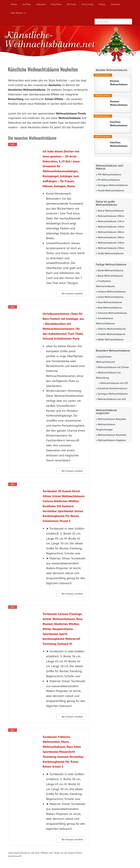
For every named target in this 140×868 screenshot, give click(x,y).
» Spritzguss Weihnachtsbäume (112, 185)
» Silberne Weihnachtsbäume (111, 329)
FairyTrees (56, 4)
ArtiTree (27, 4)
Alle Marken (18, 13)
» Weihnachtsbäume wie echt (111, 399)
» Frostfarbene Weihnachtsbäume (105, 284)
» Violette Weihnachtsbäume (111, 334)
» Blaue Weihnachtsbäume (110, 276)
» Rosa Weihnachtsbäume (109, 302)
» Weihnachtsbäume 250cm (110, 248)
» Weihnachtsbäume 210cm (110, 243)
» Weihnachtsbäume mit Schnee (112, 367)
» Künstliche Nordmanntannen (112, 388)
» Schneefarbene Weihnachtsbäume (105, 321)
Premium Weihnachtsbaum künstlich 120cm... (120, 103)
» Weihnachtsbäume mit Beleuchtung (108, 375)
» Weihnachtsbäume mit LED (113, 383)
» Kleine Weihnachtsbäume (110, 211)
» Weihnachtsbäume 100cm (110, 216)
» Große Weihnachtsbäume (110, 253)
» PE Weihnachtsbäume (108, 180)
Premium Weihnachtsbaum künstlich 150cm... (120, 83)
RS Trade (71, 4)
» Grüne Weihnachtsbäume (110, 297)
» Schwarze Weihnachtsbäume (112, 313)
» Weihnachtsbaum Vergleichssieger (106, 427)
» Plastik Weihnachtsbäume (110, 190)
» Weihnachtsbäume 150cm (110, 227)
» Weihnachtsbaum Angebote (111, 440)
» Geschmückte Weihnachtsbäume (105, 359)
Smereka (115, 4)
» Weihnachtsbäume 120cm (110, 221)
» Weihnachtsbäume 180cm (110, 232)
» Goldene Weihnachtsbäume (111, 292)
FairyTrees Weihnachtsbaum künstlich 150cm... (120, 124)
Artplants (41, 4)
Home (14, 4)
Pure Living (87, 4)
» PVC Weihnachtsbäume (109, 174)
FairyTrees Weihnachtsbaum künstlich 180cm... (120, 144)
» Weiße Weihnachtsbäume (110, 339)
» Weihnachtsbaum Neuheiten (111, 435)
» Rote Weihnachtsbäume (109, 308)
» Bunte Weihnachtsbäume (110, 270)
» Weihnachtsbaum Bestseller (111, 419)
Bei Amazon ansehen (72, 293)
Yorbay (102, 4)
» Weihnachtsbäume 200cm (110, 237)
